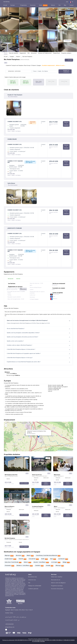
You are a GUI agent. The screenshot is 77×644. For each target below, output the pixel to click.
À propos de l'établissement (45, 53)
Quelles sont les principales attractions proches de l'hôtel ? (38, 337)
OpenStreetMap (65, 451)
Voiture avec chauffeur (57, 577)
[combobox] (44, 72)
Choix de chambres (14, 53)
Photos (6, 53)
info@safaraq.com (10, 627)
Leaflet (58, 451)
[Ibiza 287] (53, 559)
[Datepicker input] (18, 71)
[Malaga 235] (66, 562)
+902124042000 (9, 624)
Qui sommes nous (33, 577)
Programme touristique (57, 586)
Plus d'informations (13, 97)
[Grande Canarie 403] (11, 559)
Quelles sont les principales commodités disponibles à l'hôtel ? (38, 333)
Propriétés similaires (66, 53)
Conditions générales (33, 589)
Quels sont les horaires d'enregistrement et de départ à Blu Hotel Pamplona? (38, 321)
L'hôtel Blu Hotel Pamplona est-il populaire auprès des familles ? (38, 354)
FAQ (28, 53)
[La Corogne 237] (56, 562)
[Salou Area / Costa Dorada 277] (13, 562)
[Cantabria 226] (39, 566)
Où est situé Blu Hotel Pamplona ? (38, 329)
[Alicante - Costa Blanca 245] (41, 562)
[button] (6, 82)
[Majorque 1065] (9, 556)
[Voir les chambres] (24, 483)
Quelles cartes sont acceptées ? (38, 341)
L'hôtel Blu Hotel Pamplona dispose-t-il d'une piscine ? (38, 350)
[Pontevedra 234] (9, 566)
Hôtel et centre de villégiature (58, 583)
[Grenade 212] (50, 566)
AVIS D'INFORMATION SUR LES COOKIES (23, 640)
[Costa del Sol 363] (34, 559)
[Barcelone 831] (20, 556)
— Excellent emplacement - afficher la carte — (53, 66)
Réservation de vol (56, 580)
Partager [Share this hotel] (69, 60)
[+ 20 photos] (67, 41)
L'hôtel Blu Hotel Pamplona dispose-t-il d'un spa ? (38, 358)
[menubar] (38, 5)
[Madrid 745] (30, 556)
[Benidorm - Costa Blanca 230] (25, 566)
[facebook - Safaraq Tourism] (6, 630)
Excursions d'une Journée (57, 589)
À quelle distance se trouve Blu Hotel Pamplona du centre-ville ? (38, 362)
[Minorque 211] (60, 566)
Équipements (23, 53)
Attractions (34, 53)
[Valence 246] (27, 562)
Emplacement (56, 53)
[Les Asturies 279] (63, 559)
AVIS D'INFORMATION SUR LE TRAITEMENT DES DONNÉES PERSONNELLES (48, 640)
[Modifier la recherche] (65, 71)
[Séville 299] (44, 559)
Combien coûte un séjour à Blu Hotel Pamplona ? (38, 345)
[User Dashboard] (64, 2)
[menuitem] (5, 5)
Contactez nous (32, 580)
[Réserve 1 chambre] (66, 124)
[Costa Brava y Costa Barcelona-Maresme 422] (48, 556)
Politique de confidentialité (35, 586)
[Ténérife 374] (23, 559)
